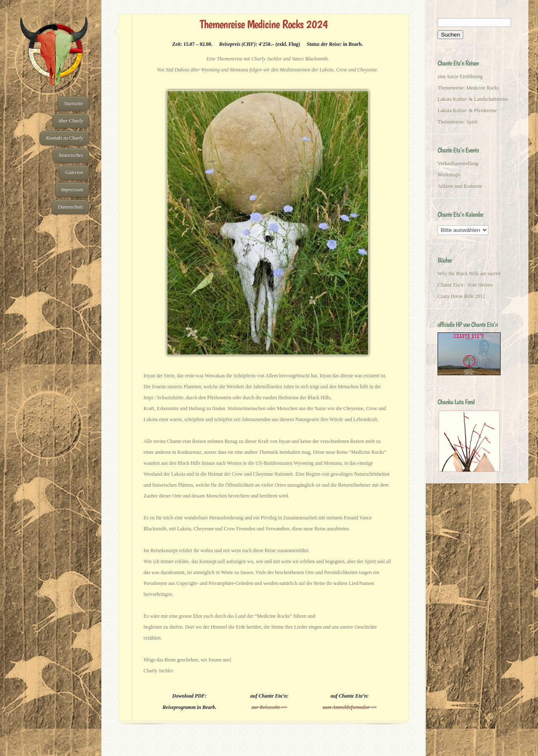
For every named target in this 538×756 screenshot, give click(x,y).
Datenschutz (70, 207)
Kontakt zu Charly (64, 138)
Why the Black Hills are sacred (469, 274)
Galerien (74, 172)
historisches (71, 155)
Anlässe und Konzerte (460, 186)
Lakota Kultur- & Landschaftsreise (473, 99)
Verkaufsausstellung (458, 163)
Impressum (72, 190)
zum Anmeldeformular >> (349, 707)
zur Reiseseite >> (269, 707)
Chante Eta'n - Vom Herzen (465, 285)
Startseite (73, 103)
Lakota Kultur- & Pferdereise (467, 111)
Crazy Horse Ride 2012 (461, 296)
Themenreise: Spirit (458, 122)
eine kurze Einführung (460, 76)
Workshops (449, 175)
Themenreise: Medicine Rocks (468, 88)
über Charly (71, 121)
